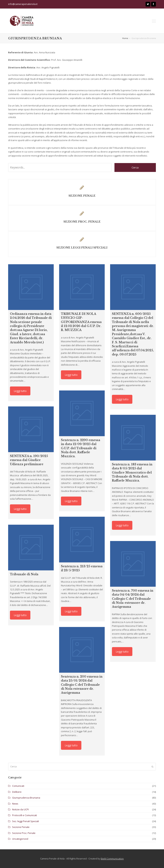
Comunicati (18, 786)
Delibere (17, 792)
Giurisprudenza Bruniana (26, 798)
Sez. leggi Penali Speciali (25, 821)
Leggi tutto (20, 391)
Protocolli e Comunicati (25, 815)
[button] (154, 21)
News (15, 804)
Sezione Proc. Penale (24, 833)
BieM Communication (112, 859)
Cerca (135, 167)
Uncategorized (20, 839)
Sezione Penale (21, 827)
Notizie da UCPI (20, 809)
